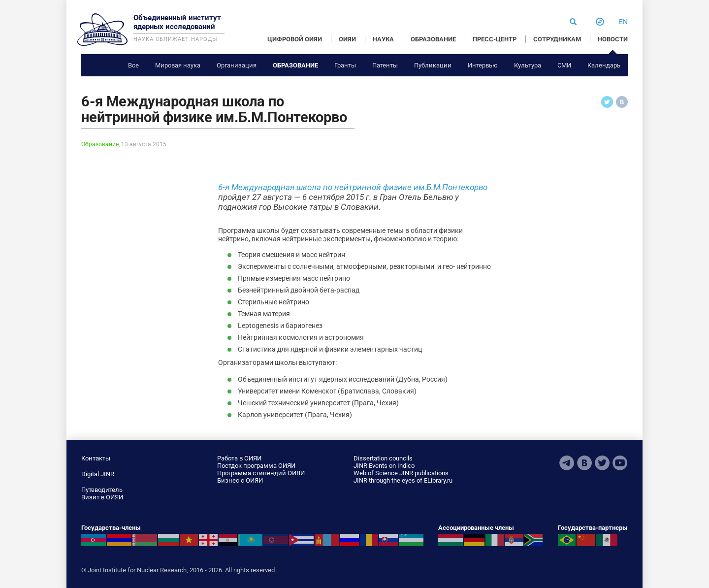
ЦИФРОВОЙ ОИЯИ (295, 39)
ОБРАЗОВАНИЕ (433, 39)
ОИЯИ (347, 39)
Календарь (604, 65)
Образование (295, 65)
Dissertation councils (383, 458)
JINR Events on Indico (384, 466)
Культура (528, 65)
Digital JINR (98, 474)
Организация (237, 65)
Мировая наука (178, 65)
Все (133, 65)
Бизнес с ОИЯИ (240, 480)
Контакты (96, 458)
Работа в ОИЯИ (239, 458)
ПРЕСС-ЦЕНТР (495, 39)
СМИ (564, 65)
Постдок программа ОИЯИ (256, 466)
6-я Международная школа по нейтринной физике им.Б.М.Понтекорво (353, 187)
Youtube (620, 463)
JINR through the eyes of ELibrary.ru (403, 480)
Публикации (433, 65)
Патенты (385, 65)
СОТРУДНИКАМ (557, 39)
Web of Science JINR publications (401, 473)
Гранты (345, 65)
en (623, 22)
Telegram (567, 463)
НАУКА (383, 39)
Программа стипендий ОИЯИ (261, 473)
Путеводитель (102, 490)
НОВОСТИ (613, 39)
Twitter (602, 463)
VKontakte (584, 463)
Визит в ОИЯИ (102, 497)
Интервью (483, 65)
